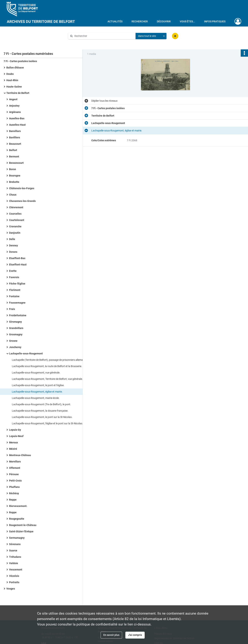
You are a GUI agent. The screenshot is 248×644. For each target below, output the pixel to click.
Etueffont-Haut (18, 265)
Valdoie (14, 563)
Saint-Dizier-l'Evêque (21, 531)
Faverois (14, 277)
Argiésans (15, 112)
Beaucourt (15, 144)
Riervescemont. (18, 506)
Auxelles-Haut (17, 125)
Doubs (10, 74)
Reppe (13, 500)
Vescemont (16, 570)
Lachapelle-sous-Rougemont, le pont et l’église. (38, 385)
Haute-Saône (14, 87)
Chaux (13, 195)
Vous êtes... (187, 21)
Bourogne (15, 176)
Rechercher (140, 21)
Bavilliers (15, 137)
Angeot (13, 99)
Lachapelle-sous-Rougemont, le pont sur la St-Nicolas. (42, 417)
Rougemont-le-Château (23, 525)
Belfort (13, 150)
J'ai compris (135, 635)
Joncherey (15, 347)
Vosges (11, 589)
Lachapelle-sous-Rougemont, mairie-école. (36, 398)
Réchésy (14, 493)
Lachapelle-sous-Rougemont (26, 354)
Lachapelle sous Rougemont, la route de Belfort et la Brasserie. (47, 366)
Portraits (14, 582)
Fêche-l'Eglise (17, 284)
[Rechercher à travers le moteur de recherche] (104, 36)
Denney (13, 245)
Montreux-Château (20, 455)
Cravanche (15, 226)
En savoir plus (111, 635)
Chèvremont (16, 207)
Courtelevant (17, 220)
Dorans (13, 252)
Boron (13, 169)
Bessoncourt (16, 163)
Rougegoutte (17, 519)
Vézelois (14, 576)
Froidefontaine (18, 315)
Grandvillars (16, 328)
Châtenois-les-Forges (22, 188)
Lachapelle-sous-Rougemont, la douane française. (40, 411)
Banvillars (15, 131)
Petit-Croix (15, 481)
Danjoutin (15, 233)
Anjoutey (14, 106)
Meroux (13, 442)
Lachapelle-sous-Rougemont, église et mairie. (37, 392)
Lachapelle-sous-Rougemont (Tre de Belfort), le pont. (41, 404)
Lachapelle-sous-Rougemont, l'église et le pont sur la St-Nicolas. (47, 423)
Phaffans (14, 487)
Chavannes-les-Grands (22, 201)
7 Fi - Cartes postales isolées (20, 61)
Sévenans (15, 544)
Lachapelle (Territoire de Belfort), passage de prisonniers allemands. (48, 360)
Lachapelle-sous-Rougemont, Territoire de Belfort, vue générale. (47, 379)
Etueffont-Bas (17, 258)
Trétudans (15, 557)
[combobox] (151, 36)
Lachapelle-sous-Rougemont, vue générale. (36, 373)
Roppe (13, 512)
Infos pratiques (215, 21)
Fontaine (14, 296)
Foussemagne (17, 303)
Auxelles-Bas (17, 118)
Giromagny (15, 322)
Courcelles (15, 214)
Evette (13, 271)
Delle (12, 239)
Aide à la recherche (82, 42)
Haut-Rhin (12, 80)
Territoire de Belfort (18, 93)
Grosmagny (16, 334)
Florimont (15, 290)
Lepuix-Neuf (16, 436)
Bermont (14, 157)
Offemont (15, 468)
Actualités (115, 21)
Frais (12, 309)
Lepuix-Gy (15, 430)
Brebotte (14, 182)
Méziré (13, 449)
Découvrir (164, 21)
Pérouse (14, 474)
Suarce (13, 550)
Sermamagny (17, 538)
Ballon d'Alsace (15, 68)
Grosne (13, 341)
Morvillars (15, 462)
